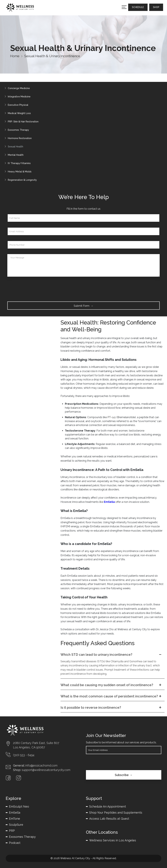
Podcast (15, 843)
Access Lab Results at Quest (109, 819)
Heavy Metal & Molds (17, 172)
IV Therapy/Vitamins (17, 163)
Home (15, 56)
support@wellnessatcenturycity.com (46, 770)
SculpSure (16, 825)
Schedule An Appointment (108, 806)
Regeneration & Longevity (20, 180)
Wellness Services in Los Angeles (113, 840)
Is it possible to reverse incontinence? (111, 708)
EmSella (15, 813)
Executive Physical (16, 105)
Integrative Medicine (17, 97)
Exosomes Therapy (16, 130)
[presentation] (32, 289)
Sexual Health (13, 147)
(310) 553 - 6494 (24, 755)
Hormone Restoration (17, 138)
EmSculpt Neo (19, 806)
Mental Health (13, 155)
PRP (12, 831)
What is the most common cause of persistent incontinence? (111, 696)
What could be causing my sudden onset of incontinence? (111, 685)
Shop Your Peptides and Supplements (116, 813)
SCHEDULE (138, 7)
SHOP (156, 7)
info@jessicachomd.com (41, 765)
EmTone (15, 819)
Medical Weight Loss (17, 113)
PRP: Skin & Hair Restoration (21, 122)
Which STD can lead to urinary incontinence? (111, 655)
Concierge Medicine (16, 88)
